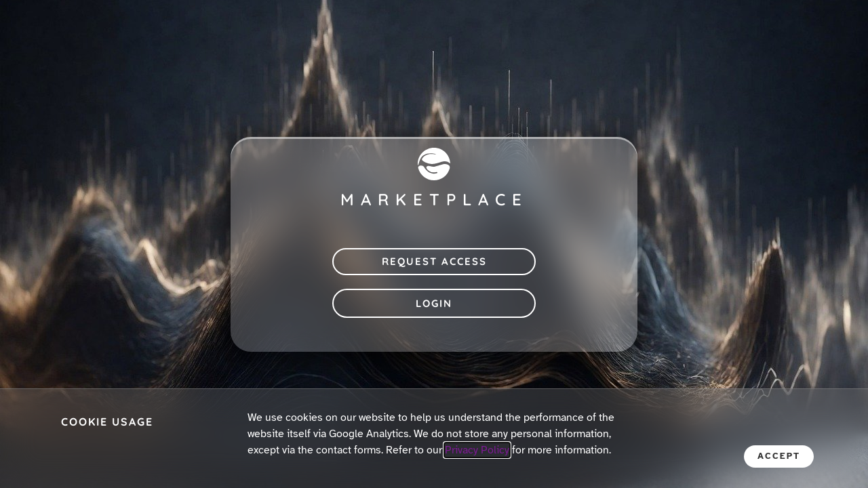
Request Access (434, 261)
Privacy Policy (477, 450)
